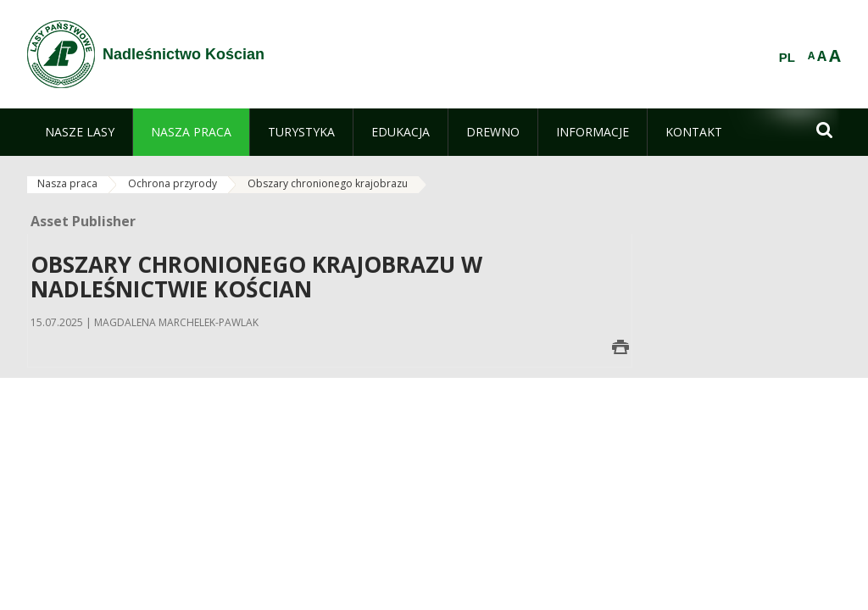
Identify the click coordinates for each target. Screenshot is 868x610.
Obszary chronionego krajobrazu (328, 183)
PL (787, 58)
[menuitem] (80, 132)
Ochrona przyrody (172, 183)
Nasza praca (67, 183)
